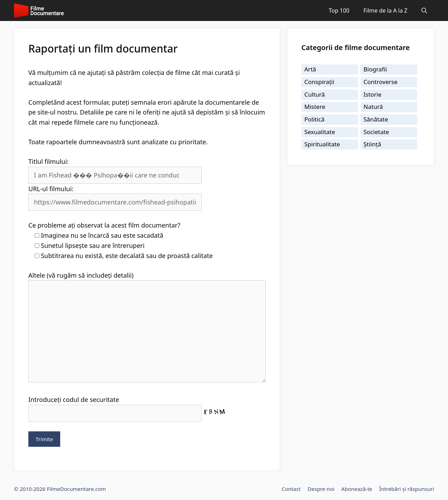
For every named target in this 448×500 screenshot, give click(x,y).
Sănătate (376, 119)
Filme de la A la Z (385, 11)
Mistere (315, 107)
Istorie (373, 94)
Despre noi (321, 489)
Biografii (375, 69)
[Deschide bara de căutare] (424, 11)
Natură (373, 107)
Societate (376, 132)
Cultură (315, 94)
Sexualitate (320, 132)
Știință (372, 144)
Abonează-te (357, 489)
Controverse (381, 82)
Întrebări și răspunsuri (407, 489)
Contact (291, 489)
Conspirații (320, 82)
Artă (310, 69)
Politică (315, 119)
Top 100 (339, 11)
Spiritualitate (322, 144)
